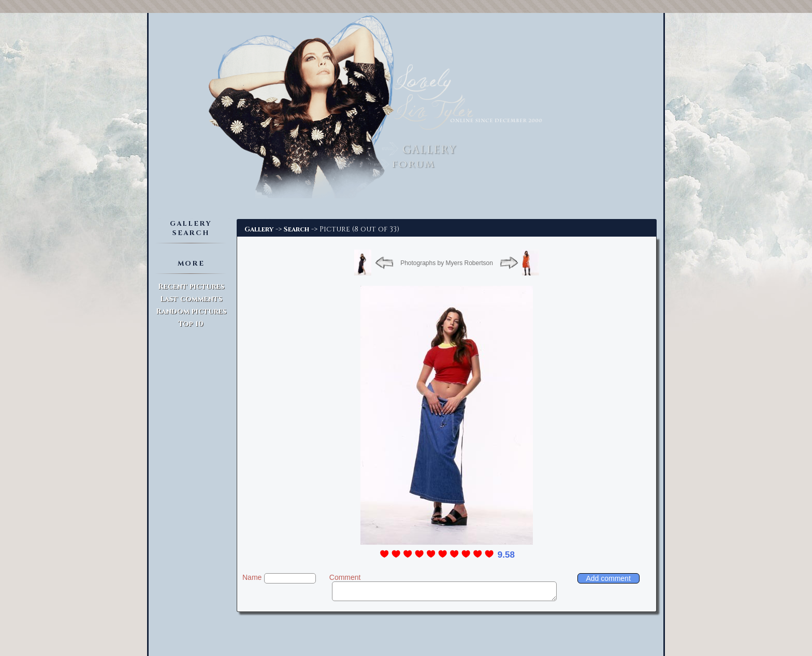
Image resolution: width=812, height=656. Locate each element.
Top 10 (191, 324)
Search (296, 229)
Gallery (259, 229)
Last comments (191, 299)
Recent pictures (191, 287)
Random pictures (191, 311)
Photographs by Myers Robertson (447, 263)
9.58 (506, 555)
